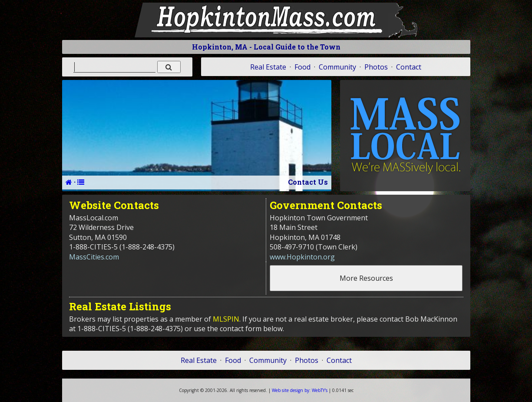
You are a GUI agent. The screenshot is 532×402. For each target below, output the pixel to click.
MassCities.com (94, 257)
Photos (376, 67)
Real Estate (268, 67)
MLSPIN (226, 319)
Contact (409, 67)
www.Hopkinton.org (302, 257)
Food (302, 67)
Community (337, 67)
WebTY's (300, 390)
